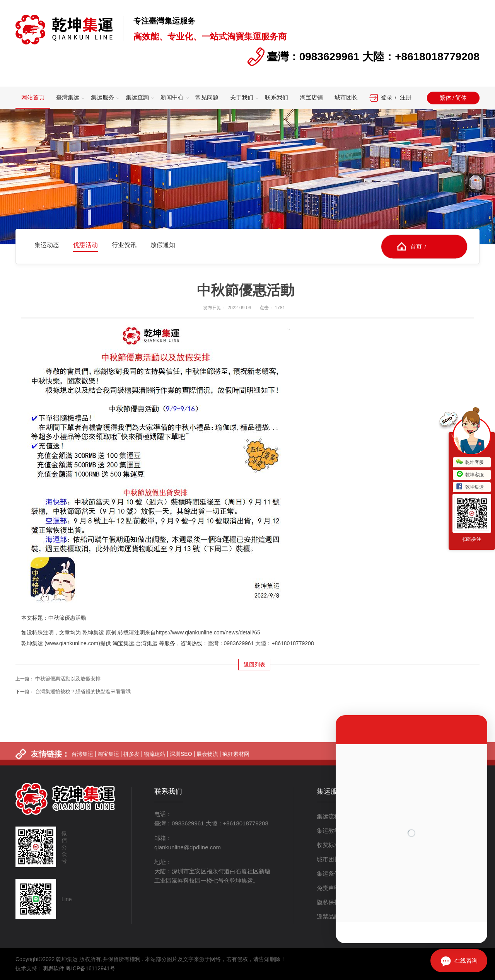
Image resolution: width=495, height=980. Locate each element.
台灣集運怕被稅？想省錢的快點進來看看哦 (83, 691)
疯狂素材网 (236, 763)
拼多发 (131, 763)
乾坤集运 (470, 487)
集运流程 (328, 816)
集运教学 (328, 831)
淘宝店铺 (311, 97)
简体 (461, 98)
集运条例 (328, 873)
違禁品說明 (331, 916)
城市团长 (346, 97)
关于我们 (242, 97)
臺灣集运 (68, 97)
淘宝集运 (123, 643)
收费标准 (328, 845)
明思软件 (53, 968)
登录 (387, 97)
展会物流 (207, 763)
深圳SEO (181, 763)
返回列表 (254, 665)
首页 (416, 246)
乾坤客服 (470, 462)
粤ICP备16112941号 (90, 968)
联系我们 (277, 97)
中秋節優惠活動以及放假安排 (68, 679)
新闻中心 (172, 97)
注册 (406, 97)
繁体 (445, 98)
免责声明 (328, 888)
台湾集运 (147, 643)
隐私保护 (328, 902)
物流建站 (155, 763)
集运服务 (102, 97)
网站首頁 (33, 97)
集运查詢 (137, 97)
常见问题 (207, 97)
